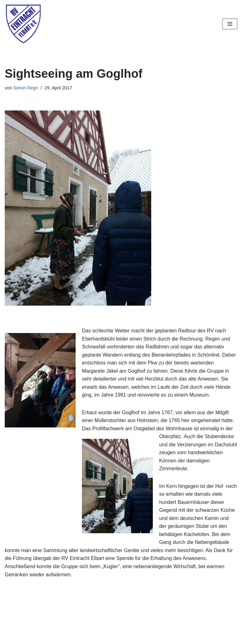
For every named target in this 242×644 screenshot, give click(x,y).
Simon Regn (26, 88)
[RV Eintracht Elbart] (24, 24)
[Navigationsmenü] (230, 24)
